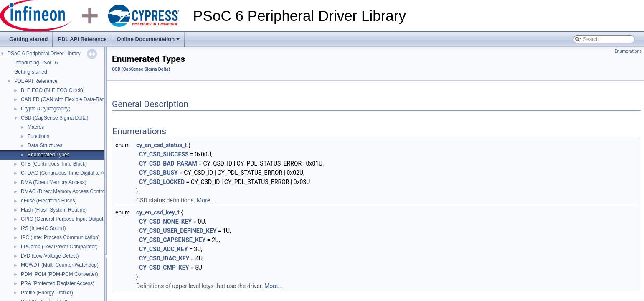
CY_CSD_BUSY (158, 173)
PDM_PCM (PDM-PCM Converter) (60, 274)
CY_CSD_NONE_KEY (165, 222)
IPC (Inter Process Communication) (60, 237)
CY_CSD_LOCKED (162, 182)
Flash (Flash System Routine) (54, 210)
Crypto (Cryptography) (46, 109)
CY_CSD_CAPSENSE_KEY (172, 240)
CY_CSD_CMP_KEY (164, 268)
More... (206, 200)
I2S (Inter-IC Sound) (43, 228)
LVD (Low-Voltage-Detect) (50, 256)
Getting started (28, 39)
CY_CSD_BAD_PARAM (168, 163)
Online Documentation (149, 41)
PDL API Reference (82, 39)
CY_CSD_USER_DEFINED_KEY (178, 231)
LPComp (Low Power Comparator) (59, 247)
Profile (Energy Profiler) (47, 293)
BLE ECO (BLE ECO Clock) (52, 90)
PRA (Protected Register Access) (58, 283)
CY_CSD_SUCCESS (164, 154)
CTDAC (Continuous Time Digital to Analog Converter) (81, 173)
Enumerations (628, 51)
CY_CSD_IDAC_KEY (164, 258)
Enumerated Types (49, 155)
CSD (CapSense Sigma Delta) (55, 118)
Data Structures (45, 145)
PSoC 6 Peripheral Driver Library (44, 54)
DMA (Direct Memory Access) (54, 182)
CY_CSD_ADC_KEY (164, 249)
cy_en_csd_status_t (161, 145)
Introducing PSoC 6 (36, 63)
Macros (36, 127)
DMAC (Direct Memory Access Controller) (67, 191)
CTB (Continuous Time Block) (54, 164)
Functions (38, 136)
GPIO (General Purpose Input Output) (63, 219)
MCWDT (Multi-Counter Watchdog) (60, 265)
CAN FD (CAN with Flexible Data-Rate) (65, 99)
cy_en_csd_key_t (158, 212)
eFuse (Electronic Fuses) (49, 201)
